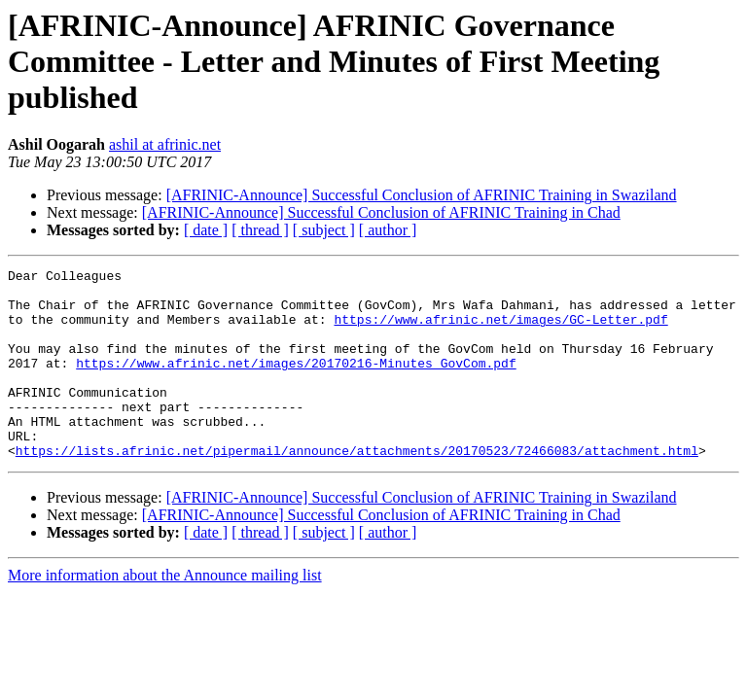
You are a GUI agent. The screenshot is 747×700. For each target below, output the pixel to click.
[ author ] (388, 230)
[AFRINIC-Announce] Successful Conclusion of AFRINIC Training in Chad (381, 212)
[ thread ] (260, 230)
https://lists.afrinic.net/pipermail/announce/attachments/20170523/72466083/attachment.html (357, 488)
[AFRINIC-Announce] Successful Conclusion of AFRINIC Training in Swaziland (422, 195)
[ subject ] (324, 230)
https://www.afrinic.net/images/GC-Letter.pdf (500, 331)
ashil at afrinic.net (165, 144)
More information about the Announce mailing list (165, 613)
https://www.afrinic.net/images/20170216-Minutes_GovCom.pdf (296, 383)
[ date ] (206, 230)
